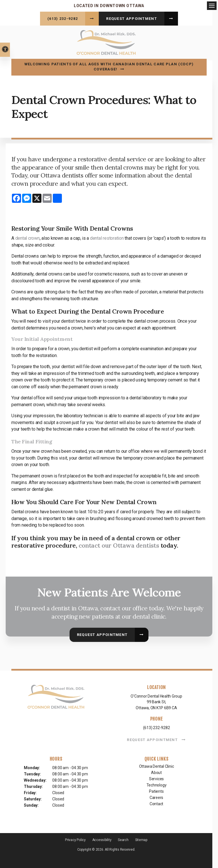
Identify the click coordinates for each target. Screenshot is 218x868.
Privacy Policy (75, 839)
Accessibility (102, 839)
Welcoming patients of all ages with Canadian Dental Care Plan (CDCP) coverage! (109, 66)
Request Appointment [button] (132, 19)
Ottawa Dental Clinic (157, 765)
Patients (156, 790)
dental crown (28, 237)
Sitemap (141, 839)
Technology (157, 784)
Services (156, 778)
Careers (157, 797)
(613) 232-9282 (63, 19)
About (156, 772)
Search (123, 839)
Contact (157, 803)
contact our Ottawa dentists (119, 544)
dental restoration (107, 237)
